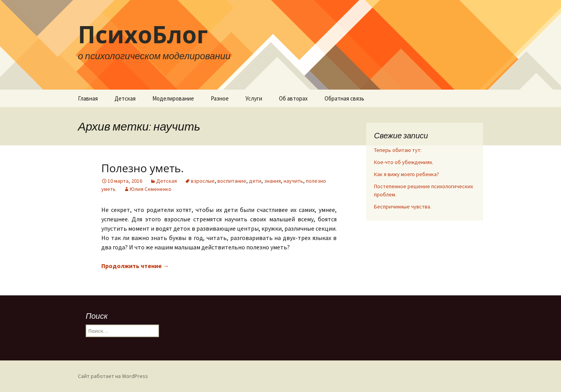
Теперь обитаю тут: (398, 150)
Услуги (254, 98)
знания (273, 181)
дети (255, 181)
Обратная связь (344, 98)
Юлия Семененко (151, 189)
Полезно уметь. (143, 168)
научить (293, 181)
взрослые (203, 181)
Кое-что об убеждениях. (404, 162)
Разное (220, 98)
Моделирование (173, 98)
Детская (125, 98)
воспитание (232, 181)
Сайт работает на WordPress (113, 376)
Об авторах (293, 98)
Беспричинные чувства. (403, 207)
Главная (88, 98)
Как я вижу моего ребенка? (407, 174)
